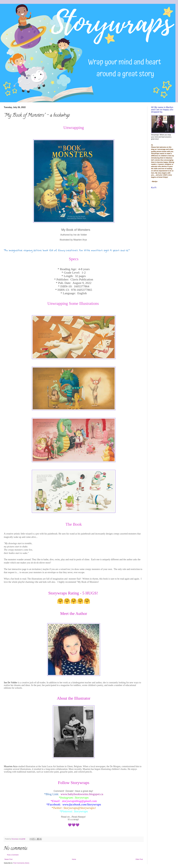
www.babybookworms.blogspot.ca (82, 794)
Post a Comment (13, 855)
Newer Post (8, 859)
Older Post (139, 859)
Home (74, 859)
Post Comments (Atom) (21, 863)
